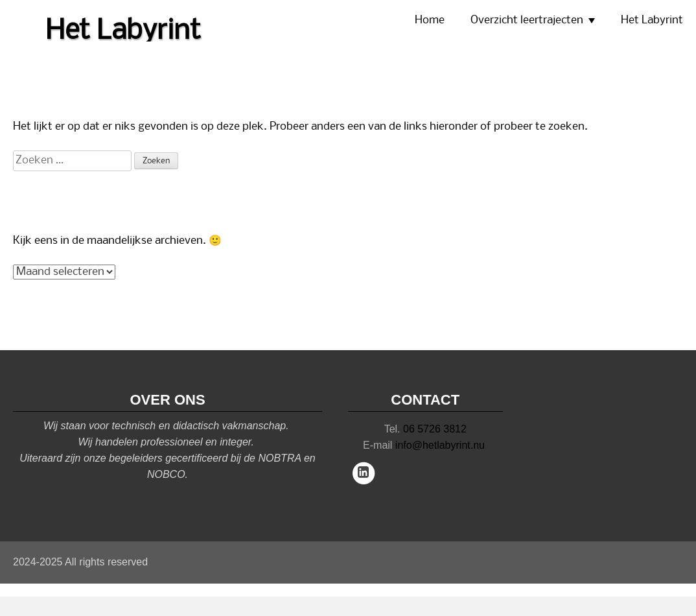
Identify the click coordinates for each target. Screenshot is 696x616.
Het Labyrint (652, 20)
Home (430, 20)
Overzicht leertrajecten (527, 20)
